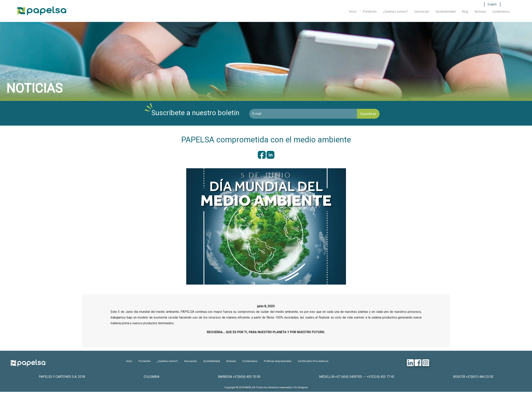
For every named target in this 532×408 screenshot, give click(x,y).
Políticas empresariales (278, 361)
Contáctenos (501, 12)
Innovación (422, 12)
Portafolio (370, 12)
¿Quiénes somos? (395, 12)
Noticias (480, 12)
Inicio (353, 12)
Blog (465, 12)
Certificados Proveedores (313, 361)
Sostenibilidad (446, 12)
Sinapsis (303, 387)
